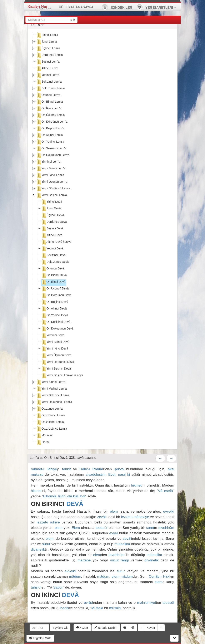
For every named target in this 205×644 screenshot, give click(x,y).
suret (150, 528)
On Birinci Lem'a (49, 102)
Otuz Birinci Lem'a (51, 416)
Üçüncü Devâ (52, 215)
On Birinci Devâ (54, 275)
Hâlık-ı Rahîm (91, 469)
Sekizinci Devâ (53, 255)
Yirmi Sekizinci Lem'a (52, 396)
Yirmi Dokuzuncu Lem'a (54, 402)
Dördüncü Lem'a (49, 55)
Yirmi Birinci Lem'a (51, 169)
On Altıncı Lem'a (49, 135)
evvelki (169, 511)
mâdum (75, 576)
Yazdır (82, 628)
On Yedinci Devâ (55, 316)
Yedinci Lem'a (48, 75)
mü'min (115, 608)
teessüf (168, 602)
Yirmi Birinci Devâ (55, 342)
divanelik (38, 549)
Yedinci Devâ (52, 249)
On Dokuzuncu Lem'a (53, 155)
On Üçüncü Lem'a (50, 115)
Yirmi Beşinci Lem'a (51, 195)
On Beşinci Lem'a (50, 129)
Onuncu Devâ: (53, 269)
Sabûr (58, 587)
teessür (102, 528)
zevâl (101, 517)
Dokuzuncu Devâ (55, 262)
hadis (65, 608)
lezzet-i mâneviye (135, 517)
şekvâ (119, 469)
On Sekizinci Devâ (56, 322)
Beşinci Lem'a (48, 62)
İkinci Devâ (51, 209)
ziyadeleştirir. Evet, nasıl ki (109, 474)
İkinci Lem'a (46, 42)
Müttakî (97, 608)
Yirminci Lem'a (48, 162)
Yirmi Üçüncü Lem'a (52, 182)
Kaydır (151, 628)
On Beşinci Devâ (55, 302)
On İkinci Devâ (53, 282)
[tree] (102, 239)
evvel (114, 533)
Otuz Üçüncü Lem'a (52, 429)
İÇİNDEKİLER (117, 7)
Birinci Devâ (52, 202)
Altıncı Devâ (52, 235)
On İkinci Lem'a (49, 109)
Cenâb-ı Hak (159, 576)
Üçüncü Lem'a (48, 49)
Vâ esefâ (165, 491)
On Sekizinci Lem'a (51, 149)
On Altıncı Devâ (54, 309)
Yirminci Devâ (53, 336)
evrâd (88, 602)
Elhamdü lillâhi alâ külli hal (64, 496)
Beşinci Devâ (52, 229)
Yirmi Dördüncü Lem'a (53, 189)
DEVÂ (75, 504)
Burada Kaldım (106, 628)
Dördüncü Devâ (54, 222)
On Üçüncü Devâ (55, 289)
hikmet (136, 485)
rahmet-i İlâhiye (44, 469)
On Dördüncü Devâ (56, 296)
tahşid (36, 587)
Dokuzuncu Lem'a (50, 89)
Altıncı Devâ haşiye (56, 242)
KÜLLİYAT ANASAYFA (76, 7)
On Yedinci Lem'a (50, 142)
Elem (76, 528)
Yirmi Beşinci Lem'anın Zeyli (62, 376)
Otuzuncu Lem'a (49, 409)
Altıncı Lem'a (47, 69)
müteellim (122, 544)
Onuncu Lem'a (48, 95)
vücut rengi (119, 560)
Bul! (72, 20)
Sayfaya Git (60, 628)
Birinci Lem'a (47, 35)
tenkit (66, 469)
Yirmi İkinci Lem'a (50, 175)
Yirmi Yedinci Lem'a (51, 389)
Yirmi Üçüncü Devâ (56, 356)
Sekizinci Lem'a (49, 82)
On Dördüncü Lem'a (52, 122)
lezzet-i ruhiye (48, 522)
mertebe (84, 560)
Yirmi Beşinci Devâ (56, 369)
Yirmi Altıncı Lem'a (51, 382)
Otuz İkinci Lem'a (50, 422)
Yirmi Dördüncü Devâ (58, 362)
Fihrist (43, 442)
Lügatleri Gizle (40, 638)
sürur (46, 544)
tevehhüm (166, 528)
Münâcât (44, 436)
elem (114, 511)
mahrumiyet (147, 602)
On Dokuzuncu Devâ (57, 329)
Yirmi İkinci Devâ (55, 349)
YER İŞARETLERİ (156, 7)
